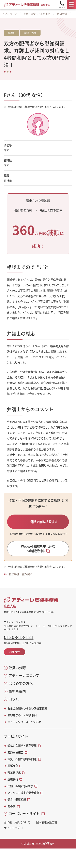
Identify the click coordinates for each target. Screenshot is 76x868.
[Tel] (62, 5)
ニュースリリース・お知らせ (24, 722)
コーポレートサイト (24, 814)
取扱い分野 (17, 668)
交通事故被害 (15, 752)
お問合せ (15, 652)
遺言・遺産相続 (17, 799)
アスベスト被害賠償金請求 (23, 793)
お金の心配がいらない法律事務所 (27, 708)
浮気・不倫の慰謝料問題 (22, 759)
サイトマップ (12, 828)
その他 (11, 806)
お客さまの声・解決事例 (37, 14)
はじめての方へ (21, 683)
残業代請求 (14, 772)
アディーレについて (24, 675)
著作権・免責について (17, 822)
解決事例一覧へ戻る (21, 574)
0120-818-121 (19, 637)
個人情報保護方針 (47, 822)
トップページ (10, 14)
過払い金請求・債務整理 (22, 745)
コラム (14, 699)
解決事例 (62, 14)
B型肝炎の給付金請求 (20, 786)
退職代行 (13, 779)
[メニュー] (71, 5)
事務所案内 (17, 691)
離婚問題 (13, 766)
